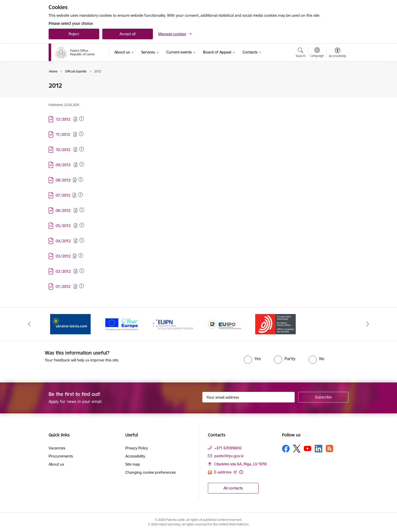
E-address (223, 472)
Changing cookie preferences (151, 472)
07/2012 (63, 195)
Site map (133, 464)
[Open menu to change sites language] (317, 53)
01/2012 (64, 287)
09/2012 (64, 165)
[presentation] (188, 360)
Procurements (61, 456)
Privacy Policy (137, 448)
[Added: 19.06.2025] (82, 119)
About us (56, 464)
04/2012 (64, 241)
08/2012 (63, 180)
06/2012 (64, 210)
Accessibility (135, 456)
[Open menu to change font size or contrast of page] (338, 53)
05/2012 (64, 226)
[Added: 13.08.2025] (82, 210)
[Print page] (336, 84)
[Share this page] (336, 96)
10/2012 (64, 150)
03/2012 (63, 256)
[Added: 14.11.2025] (82, 164)
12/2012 (64, 119)
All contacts (233, 488)
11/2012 (63, 134)
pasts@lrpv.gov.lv (229, 456)
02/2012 (64, 271)
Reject (74, 34)
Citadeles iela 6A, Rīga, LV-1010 (241, 464)
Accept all (127, 34)
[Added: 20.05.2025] (81, 134)
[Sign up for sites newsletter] (323, 397)
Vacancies (57, 448)
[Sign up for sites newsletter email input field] (249, 397)
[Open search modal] (301, 53)
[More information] (241, 472)
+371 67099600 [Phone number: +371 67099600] (228, 448)
